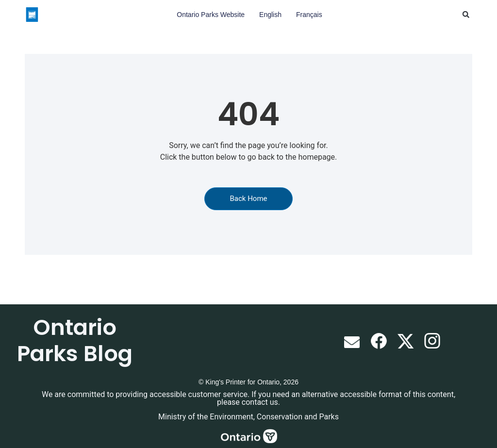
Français (309, 15)
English (270, 15)
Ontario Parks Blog (75, 340)
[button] (466, 15)
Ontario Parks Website (211, 15)
